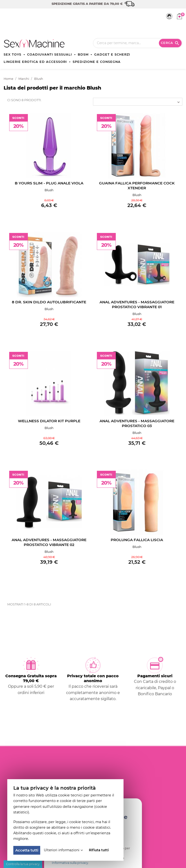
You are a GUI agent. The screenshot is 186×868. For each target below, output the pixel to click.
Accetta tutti (27, 850)
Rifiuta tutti (99, 850)
